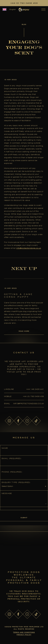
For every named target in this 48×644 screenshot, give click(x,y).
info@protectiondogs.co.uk (29, 248)
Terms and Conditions (24, 632)
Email (11, 458)
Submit (24, 518)
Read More (24, 331)
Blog (24, 24)
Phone (12, 472)
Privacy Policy (24, 635)
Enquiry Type (16, 482)
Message (7, 493)
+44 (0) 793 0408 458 (24, 3)
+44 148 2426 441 (35, 389)
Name (5, 448)
